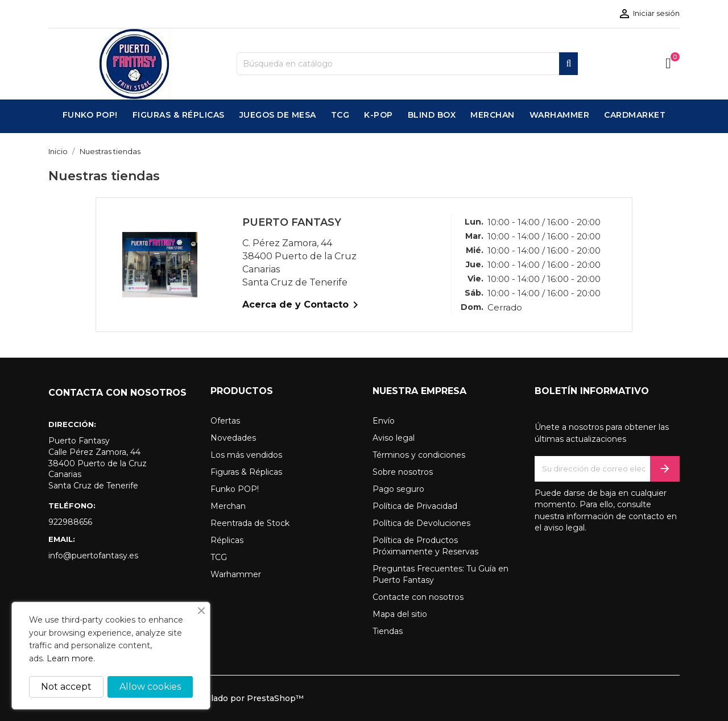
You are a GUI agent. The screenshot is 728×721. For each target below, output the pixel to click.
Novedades (233, 438)
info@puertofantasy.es (93, 556)
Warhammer (236, 574)
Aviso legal (394, 438)
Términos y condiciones (419, 455)
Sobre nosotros (403, 472)
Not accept (66, 687)
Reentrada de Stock (250, 523)
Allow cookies (150, 687)
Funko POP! (235, 489)
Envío (384, 421)
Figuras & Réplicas (246, 472)
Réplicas (227, 540)
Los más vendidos (246, 455)
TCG (219, 557)
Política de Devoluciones (421, 523)
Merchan (228, 506)
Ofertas (225, 421)
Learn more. (71, 658)
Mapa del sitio (400, 614)
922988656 (70, 522)
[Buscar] (407, 64)
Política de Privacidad (415, 506)
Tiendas (388, 631)
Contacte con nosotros (418, 597)
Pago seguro (398, 489)
